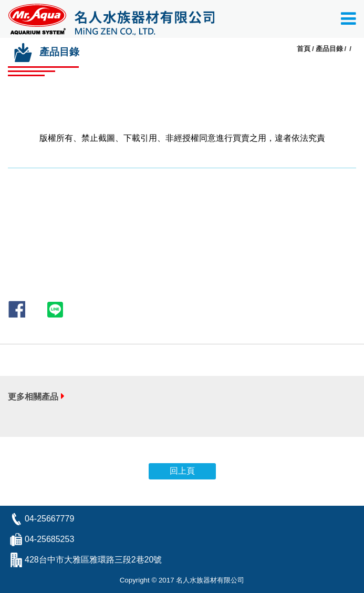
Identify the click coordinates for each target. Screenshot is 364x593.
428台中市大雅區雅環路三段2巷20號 (93, 560)
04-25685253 (49, 539)
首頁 (304, 49)
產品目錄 (329, 49)
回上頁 (182, 471)
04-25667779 (49, 519)
